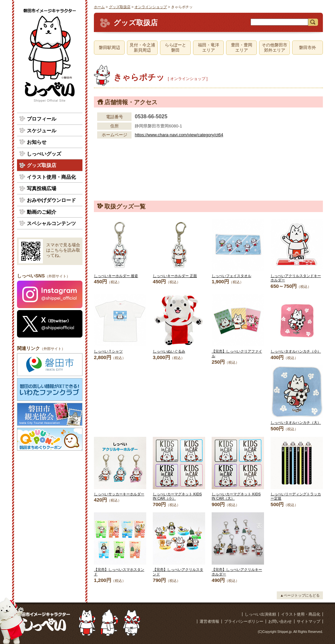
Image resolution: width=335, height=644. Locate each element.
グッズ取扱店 (120, 7)
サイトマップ (309, 621)
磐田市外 (308, 48)
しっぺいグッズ (44, 154)
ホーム (99, 7)
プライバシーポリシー (244, 621)
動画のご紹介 (42, 212)
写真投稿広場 (42, 188)
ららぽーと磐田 (176, 48)
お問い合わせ (280, 621)
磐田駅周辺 (109, 48)
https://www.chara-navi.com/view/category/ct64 (179, 135)
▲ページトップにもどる (300, 595)
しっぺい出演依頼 (260, 614)
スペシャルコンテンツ (51, 223)
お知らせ (37, 142)
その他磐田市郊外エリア (274, 48)
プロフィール (42, 119)
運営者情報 (209, 621)
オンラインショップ (151, 7)
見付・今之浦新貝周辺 (142, 48)
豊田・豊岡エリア (242, 48)
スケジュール (42, 131)
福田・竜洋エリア (209, 48)
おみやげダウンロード (51, 200)
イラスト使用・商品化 (51, 177)
